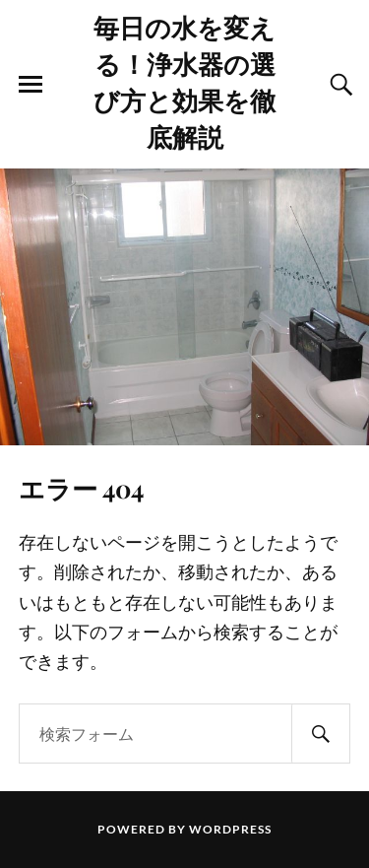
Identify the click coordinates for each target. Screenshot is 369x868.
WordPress (230, 829)
